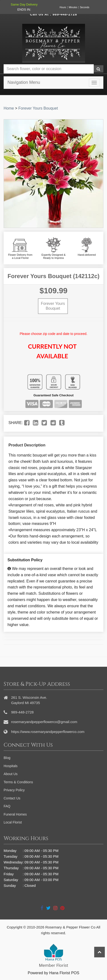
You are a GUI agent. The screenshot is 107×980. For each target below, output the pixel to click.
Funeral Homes (15, 814)
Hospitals (11, 766)
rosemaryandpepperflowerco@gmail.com (44, 722)
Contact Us (12, 798)
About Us (11, 774)
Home (9, 108)
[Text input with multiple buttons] (49, 69)
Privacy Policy (14, 790)
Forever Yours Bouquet (38, 108)
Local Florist (13, 822)
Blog (7, 758)
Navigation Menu (24, 82)
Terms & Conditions (18, 782)
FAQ (7, 806)
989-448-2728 (65, 14)
